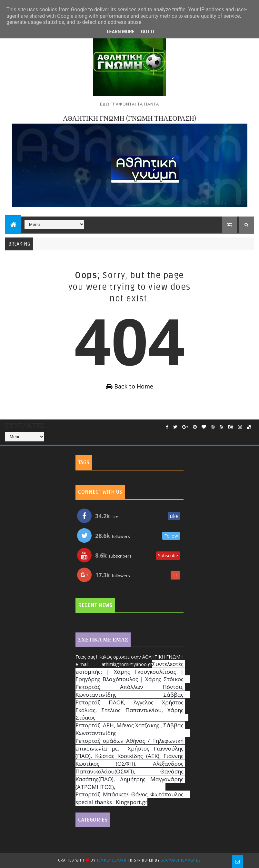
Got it (148, 32)
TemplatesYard (112, 860)
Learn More (121, 32)
